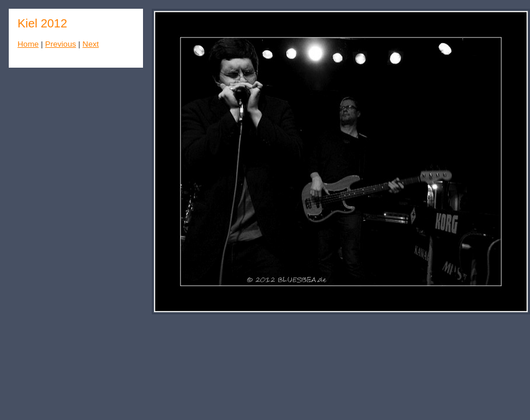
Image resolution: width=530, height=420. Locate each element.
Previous (60, 44)
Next (90, 44)
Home (28, 44)
